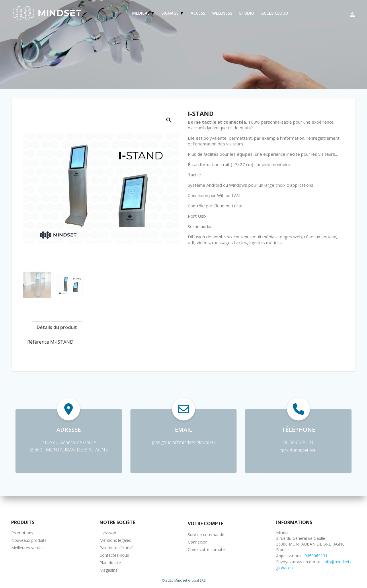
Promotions (22, 533)
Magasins (108, 570)
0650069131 (316, 556)
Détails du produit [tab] (57, 327)
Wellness (222, 13)
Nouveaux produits (29, 540)
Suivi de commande (206, 535)
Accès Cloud (275, 13)
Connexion (198, 542)
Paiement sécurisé (117, 548)
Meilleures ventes (27, 548)
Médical (141, 13)
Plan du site (110, 563)
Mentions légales (115, 540)
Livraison (108, 533)
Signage (171, 13)
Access (198, 13)
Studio (247, 13)
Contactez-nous (114, 555)
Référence (38, 342)
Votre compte (206, 523)
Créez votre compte (206, 549)
